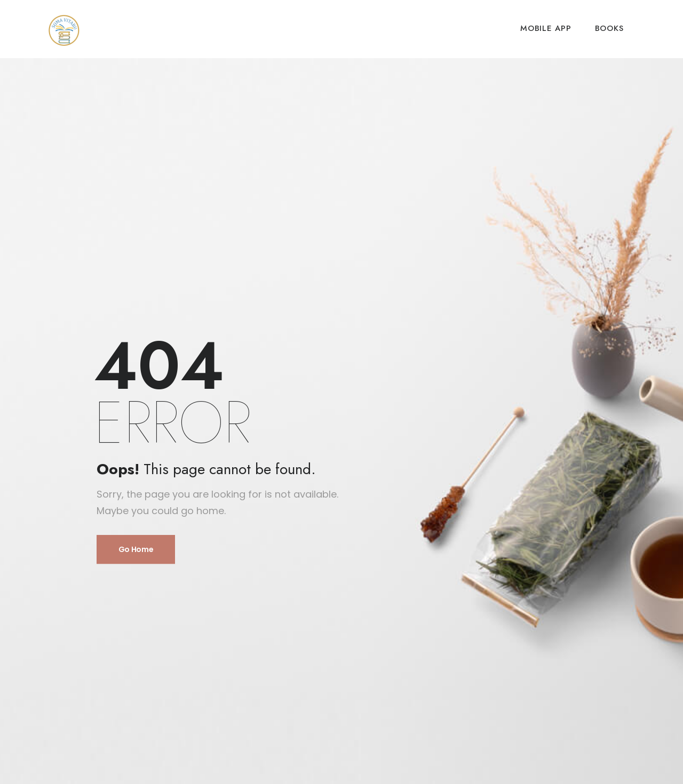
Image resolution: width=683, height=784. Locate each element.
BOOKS (609, 28)
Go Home (136, 549)
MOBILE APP (546, 28)
